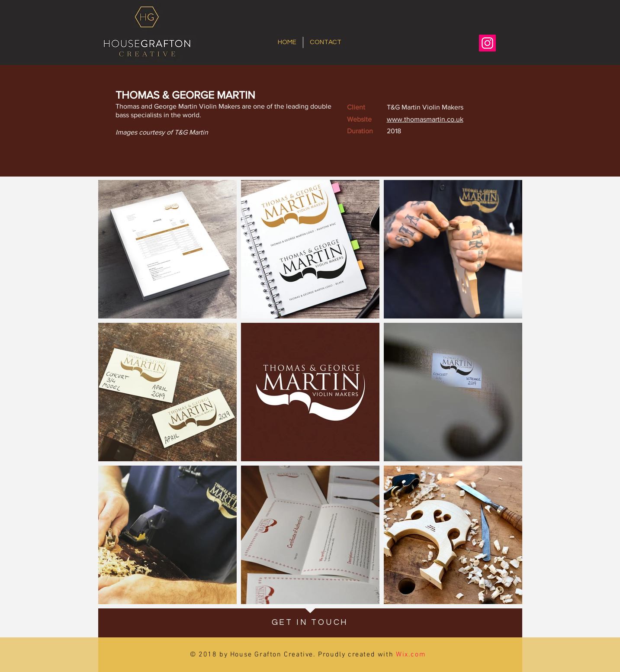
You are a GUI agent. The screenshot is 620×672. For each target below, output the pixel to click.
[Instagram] (487, 43)
